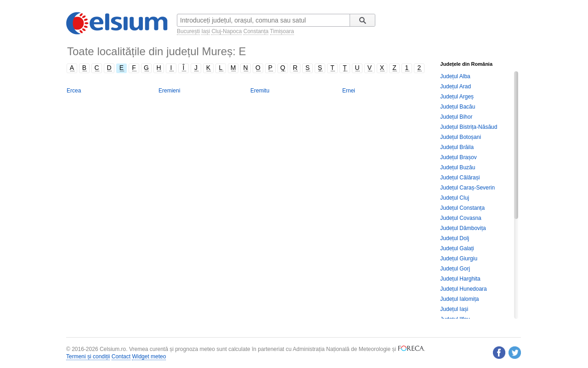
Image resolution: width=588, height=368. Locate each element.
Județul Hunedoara (463, 289)
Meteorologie (375, 349)
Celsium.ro (113, 349)
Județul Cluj (455, 198)
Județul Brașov (458, 157)
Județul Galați (457, 248)
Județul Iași (454, 309)
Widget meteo (149, 356)
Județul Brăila (457, 147)
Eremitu (260, 91)
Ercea (74, 91)
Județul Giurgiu (459, 259)
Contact (121, 356)
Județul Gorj (455, 269)
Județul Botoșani (461, 137)
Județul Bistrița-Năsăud (469, 127)
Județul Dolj (455, 238)
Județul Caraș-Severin (467, 188)
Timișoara (282, 31)
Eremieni (169, 91)
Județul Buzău (458, 167)
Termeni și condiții (88, 356)
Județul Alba (455, 76)
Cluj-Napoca (226, 31)
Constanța (256, 31)
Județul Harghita (460, 279)
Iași (206, 31)
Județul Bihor (456, 117)
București (188, 31)
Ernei (349, 91)
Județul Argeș (457, 97)
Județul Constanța (462, 208)
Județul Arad (455, 86)
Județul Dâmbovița (463, 228)
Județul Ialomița (459, 299)
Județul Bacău (458, 107)
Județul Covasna (461, 218)
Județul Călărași (460, 178)
